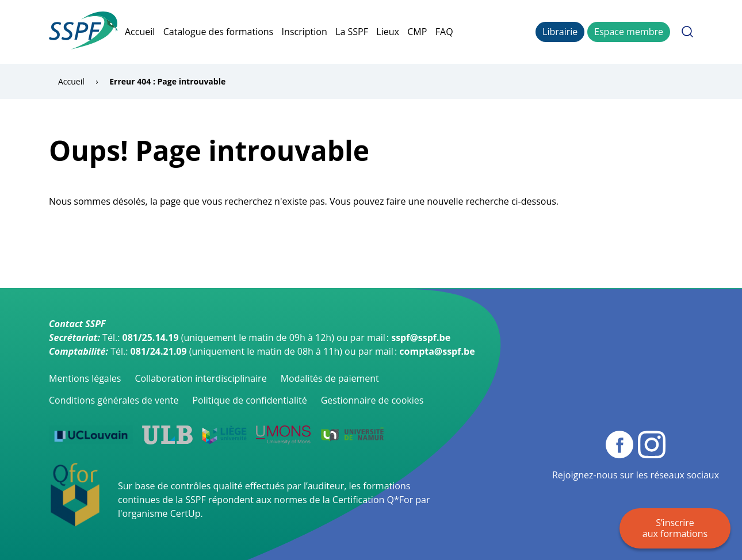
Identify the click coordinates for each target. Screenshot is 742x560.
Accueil (140, 32)
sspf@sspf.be (421, 337)
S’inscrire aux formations (675, 528)
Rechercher (687, 32)
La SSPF (352, 32)
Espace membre (629, 32)
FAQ (444, 32)
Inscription (305, 32)
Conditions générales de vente (114, 400)
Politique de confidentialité (249, 400)
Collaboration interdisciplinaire (200, 378)
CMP (417, 32)
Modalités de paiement (330, 378)
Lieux (388, 32)
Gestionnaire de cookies (372, 400)
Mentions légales (85, 378)
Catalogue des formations (218, 32)
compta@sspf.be (437, 351)
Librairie (560, 32)
